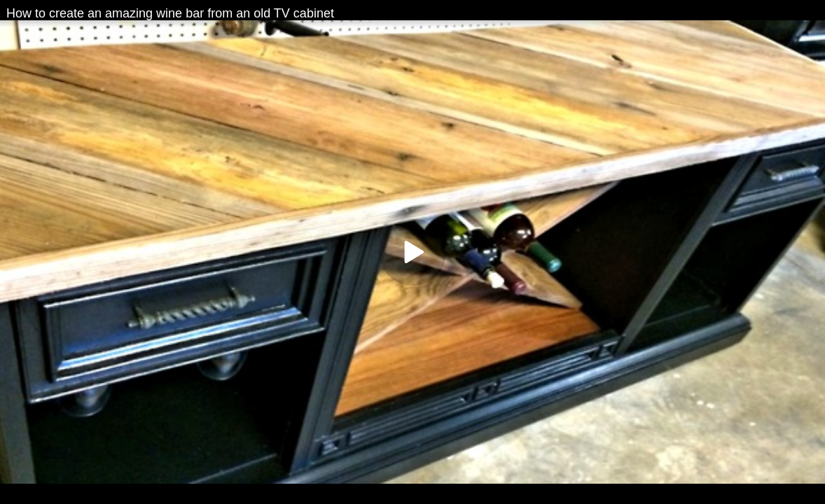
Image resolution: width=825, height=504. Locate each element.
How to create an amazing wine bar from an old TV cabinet (170, 13)
